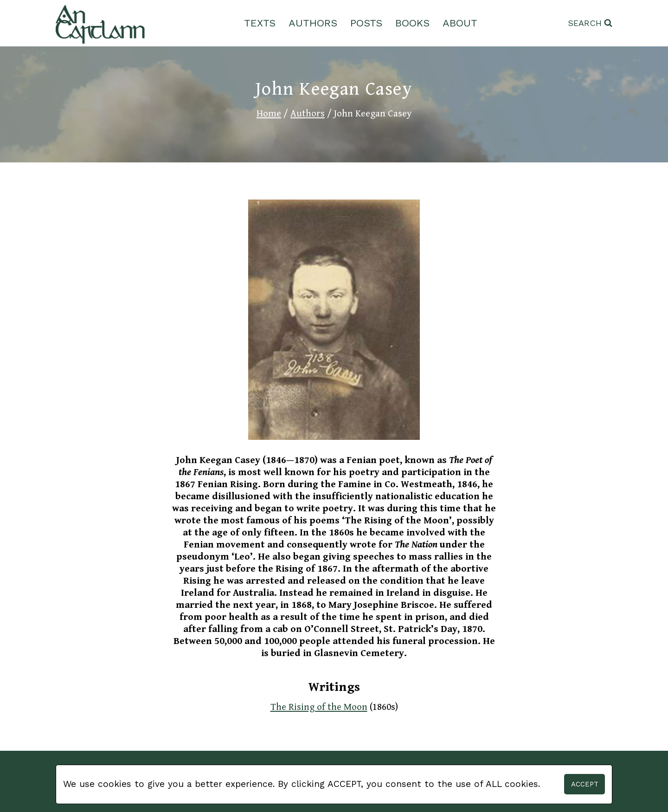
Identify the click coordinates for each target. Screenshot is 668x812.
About (460, 23)
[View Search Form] (590, 23)
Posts (366, 23)
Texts (260, 23)
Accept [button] (585, 784)
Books (412, 23)
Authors (313, 23)
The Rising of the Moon (319, 707)
